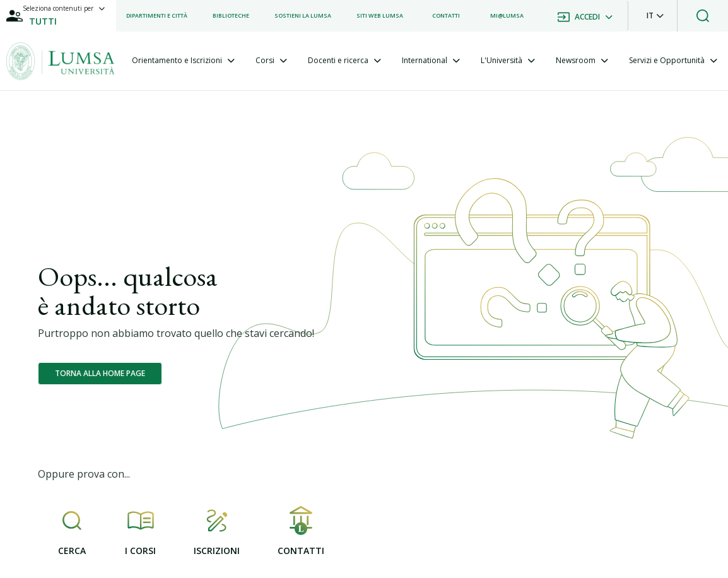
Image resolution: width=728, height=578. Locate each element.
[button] (655, 16)
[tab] (183, 61)
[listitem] (157, 16)
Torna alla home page (100, 373)
